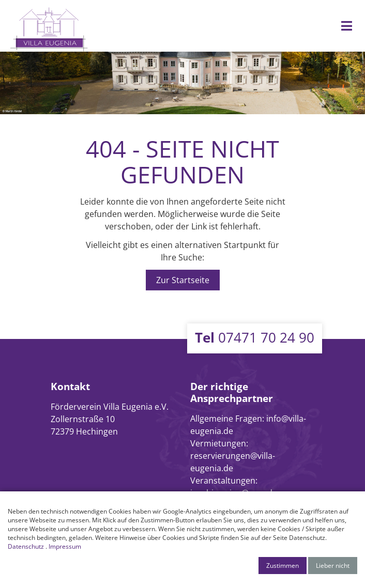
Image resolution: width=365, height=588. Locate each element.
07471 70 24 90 (255, 337)
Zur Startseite (183, 280)
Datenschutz (26, 546)
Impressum (65, 546)
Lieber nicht (333, 566)
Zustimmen (283, 566)
